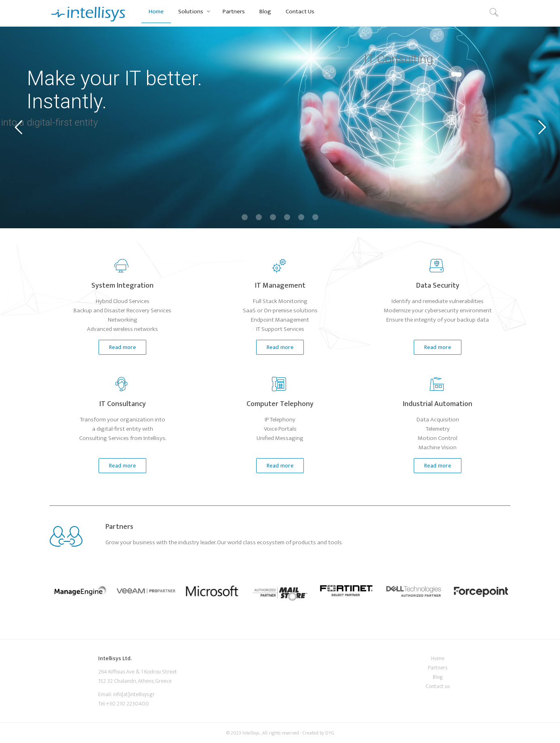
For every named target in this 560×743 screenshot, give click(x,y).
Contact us (438, 686)
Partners (234, 12)
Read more (117, 347)
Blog (265, 12)
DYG (330, 733)
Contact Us (300, 12)
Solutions (191, 12)
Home (156, 12)
